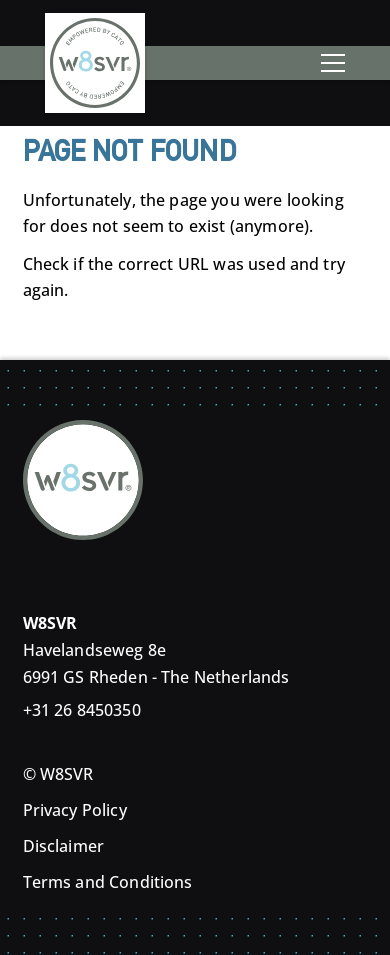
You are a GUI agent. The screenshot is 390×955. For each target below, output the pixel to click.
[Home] (95, 58)
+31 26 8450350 (82, 710)
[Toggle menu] (333, 63)
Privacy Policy (75, 810)
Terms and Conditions (108, 882)
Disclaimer (64, 846)
